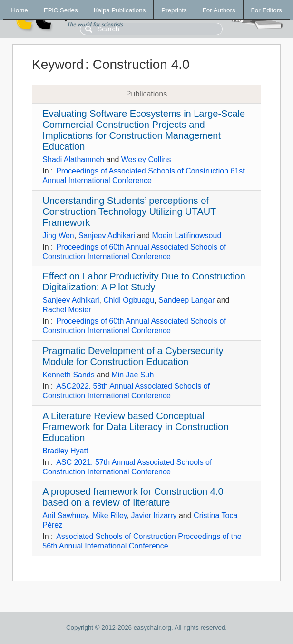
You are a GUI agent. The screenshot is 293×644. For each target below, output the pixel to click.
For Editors (267, 10)
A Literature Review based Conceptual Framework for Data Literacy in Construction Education (135, 427)
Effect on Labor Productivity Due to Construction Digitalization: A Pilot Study (144, 282)
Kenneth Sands (68, 375)
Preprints (174, 10)
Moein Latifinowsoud (186, 235)
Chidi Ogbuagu (129, 300)
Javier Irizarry (154, 515)
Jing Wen (58, 235)
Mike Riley (110, 515)
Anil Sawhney (65, 515)
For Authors (219, 10)
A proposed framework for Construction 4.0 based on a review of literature (133, 497)
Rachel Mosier (67, 310)
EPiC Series (61, 10)
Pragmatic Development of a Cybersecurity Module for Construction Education (133, 356)
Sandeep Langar (186, 300)
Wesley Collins (146, 159)
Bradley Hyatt (65, 451)
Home (20, 10)
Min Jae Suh (132, 375)
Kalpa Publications (120, 10)
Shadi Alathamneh (73, 159)
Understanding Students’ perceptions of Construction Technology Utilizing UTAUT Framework (129, 211)
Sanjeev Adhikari (107, 235)
